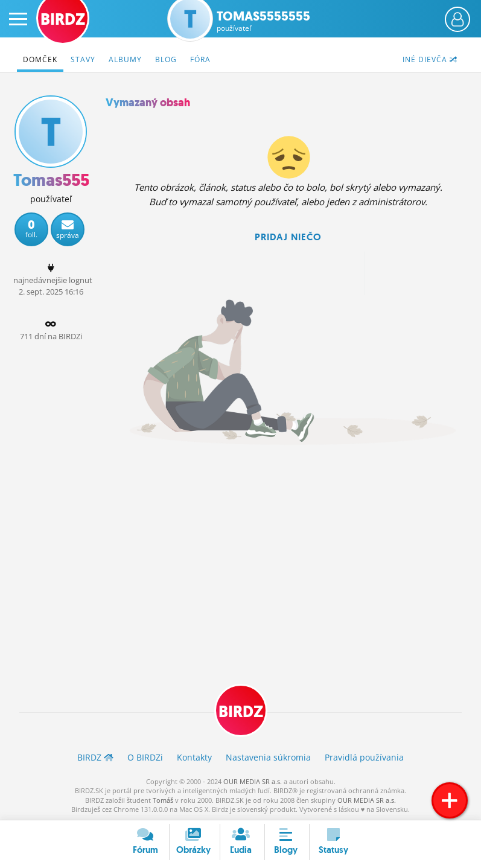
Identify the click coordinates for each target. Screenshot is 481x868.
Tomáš (163, 800)
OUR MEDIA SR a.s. (253, 781)
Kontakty (194, 757)
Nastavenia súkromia (268, 757)
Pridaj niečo (288, 237)
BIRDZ (241, 712)
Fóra (200, 59)
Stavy (83, 59)
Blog (166, 59)
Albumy (125, 59)
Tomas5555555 (263, 21)
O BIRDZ (145, 757)
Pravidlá (364, 757)
